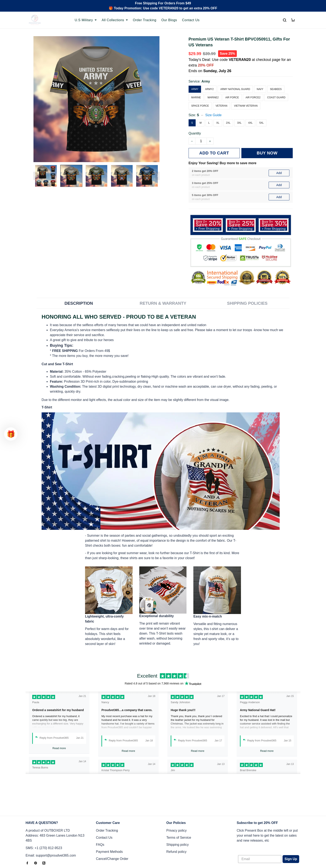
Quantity (195, 133)
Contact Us (191, 20)
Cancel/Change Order (112, 831)
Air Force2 (253, 97)
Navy (260, 89)
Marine (196, 97)
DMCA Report (233, 849)
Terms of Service (179, 810)
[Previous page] (35, 176)
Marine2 (213, 97)
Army (206, 81)
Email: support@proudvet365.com (51, 828)
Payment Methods (109, 824)
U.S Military (86, 20)
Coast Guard (276, 97)
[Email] (260, 832)
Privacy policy (177, 803)
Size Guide (213, 115)
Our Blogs (169, 20)
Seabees (276, 89)
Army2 (209, 89)
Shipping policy (178, 817)
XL (218, 123)
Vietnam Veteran (246, 106)
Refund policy (176, 824)
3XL (239, 123)
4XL (250, 123)
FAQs (100, 817)
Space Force (200, 106)
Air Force (232, 97)
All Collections (115, 20)
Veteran (222, 106)
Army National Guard (235, 89)
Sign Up (291, 832)
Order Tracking (145, 20)
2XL (228, 123)
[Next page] (158, 176)
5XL (261, 123)
